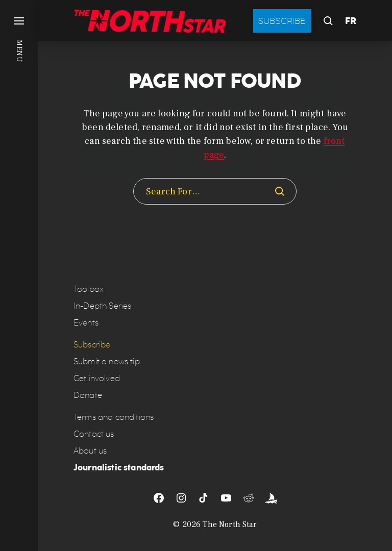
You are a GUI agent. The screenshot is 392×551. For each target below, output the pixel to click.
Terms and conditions (114, 417)
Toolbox (89, 289)
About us (90, 451)
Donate (88, 395)
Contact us (94, 434)
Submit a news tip (107, 361)
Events (86, 323)
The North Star (229, 524)
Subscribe (282, 21)
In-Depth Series (102, 306)
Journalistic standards (119, 468)
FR (351, 21)
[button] (19, 275)
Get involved (97, 378)
